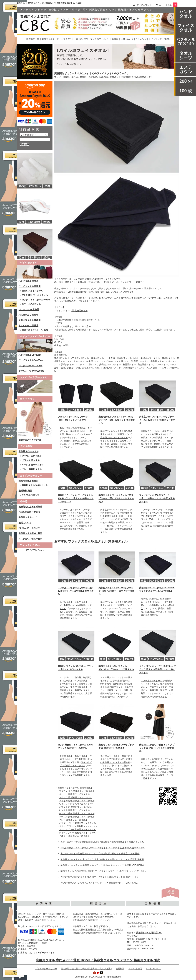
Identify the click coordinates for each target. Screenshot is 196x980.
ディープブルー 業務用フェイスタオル (78, 833)
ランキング (141, 39)
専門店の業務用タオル (142, 77)
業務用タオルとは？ (28, 517)
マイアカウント (144, 5)
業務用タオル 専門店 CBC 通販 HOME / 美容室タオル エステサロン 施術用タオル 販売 (98, 960)
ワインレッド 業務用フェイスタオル (76, 804)
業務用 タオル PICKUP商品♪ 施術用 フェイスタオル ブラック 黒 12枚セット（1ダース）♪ (103, 871)
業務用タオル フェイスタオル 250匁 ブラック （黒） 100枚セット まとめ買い (116, 498)
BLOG (167, 39)
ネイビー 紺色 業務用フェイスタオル (77, 801)
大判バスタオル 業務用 (30, 320)
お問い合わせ (127, 39)
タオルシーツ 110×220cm (31, 371)
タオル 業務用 (135, 969)
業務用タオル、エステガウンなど (102, 914)
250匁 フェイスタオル (32, 291)
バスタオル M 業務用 (29, 309)
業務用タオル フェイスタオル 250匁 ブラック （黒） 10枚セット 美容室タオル (117, 420)
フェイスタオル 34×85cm (31, 360)
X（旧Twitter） (153, 969)
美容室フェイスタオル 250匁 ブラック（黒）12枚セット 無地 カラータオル (157, 420)
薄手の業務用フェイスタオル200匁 (116, 761)
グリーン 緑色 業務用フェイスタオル (77, 813)
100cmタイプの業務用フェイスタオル (76, 764)
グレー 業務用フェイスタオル (73, 820)
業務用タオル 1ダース (162, 447)
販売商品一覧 (33, 39)
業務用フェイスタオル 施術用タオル (75, 788)
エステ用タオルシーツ (152, 681)
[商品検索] (35, 140)
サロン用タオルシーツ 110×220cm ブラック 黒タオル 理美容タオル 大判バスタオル (157, 669)
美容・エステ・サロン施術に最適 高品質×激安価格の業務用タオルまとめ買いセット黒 (102, 842)
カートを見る (165, 5)
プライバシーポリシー (46, 969)
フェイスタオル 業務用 (30, 286)
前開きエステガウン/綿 (30, 440)
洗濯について (25, 523)
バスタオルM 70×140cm (31, 366)
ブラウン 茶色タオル (32, 456)
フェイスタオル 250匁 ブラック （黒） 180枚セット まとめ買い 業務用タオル (157, 498)
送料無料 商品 (25, 491)
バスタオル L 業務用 (28, 315)
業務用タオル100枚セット (117, 516)
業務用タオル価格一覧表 (30, 533)
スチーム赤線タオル (31, 304)
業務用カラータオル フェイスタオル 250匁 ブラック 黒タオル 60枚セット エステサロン (76, 498)
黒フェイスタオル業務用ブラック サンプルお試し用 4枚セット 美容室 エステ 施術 (100, 853)
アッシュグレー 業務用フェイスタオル (78, 829)
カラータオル (70, 513)
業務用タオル (61, 358)
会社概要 (120, 969)
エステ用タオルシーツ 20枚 (35, 330)
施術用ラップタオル (164, 759)
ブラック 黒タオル (31, 460)
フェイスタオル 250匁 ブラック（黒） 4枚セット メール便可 (73, 418)
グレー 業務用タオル (32, 469)
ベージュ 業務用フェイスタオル (74, 794)
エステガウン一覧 (70, 39)
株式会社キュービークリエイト (153, 914)
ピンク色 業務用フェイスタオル (74, 810)
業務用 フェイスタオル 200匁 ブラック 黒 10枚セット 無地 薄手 (116, 746)
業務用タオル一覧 (50, 39)
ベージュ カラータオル (33, 465)
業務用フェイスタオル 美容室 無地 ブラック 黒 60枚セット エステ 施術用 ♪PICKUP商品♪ (103, 865)
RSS (27, 550)
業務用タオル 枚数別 (28, 481)
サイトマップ (155, 39)
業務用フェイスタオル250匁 (114, 437)
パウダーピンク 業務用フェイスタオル (78, 823)
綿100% (84, 39)
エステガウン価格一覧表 (30, 539)
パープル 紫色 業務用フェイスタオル (77, 817)
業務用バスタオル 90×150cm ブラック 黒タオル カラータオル (75, 668)
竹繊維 (115, 39)
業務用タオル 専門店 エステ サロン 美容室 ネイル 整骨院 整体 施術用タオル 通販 (49, 3)
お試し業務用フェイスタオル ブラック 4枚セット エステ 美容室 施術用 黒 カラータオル (103, 848)
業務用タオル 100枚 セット (35, 485)
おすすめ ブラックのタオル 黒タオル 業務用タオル (91, 541)
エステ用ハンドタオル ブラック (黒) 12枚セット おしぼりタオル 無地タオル (76, 591)
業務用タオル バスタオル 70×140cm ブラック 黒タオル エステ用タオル (157, 589)
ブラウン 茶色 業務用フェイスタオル (77, 791)
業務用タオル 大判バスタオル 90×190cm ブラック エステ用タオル (116, 668)
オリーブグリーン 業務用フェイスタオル (79, 826)
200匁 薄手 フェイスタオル (35, 295)
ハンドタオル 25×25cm (30, 355)
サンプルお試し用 (30, 495)
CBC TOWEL (96, 977)
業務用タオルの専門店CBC (149, 933)
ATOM (34, 550)
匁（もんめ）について (29, 528)
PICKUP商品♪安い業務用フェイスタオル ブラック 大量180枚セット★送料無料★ (99, 883)
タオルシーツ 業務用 (28, 325)
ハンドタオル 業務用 (28, 281)
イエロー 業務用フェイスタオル (74, 836)
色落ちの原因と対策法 (29, 512)
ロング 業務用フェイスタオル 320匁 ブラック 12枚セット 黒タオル (75, 746)
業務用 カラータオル (28, 451)
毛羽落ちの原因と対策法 (30, 507)
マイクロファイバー (100, 39)
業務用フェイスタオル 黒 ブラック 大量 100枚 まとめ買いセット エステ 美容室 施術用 (102, 859)
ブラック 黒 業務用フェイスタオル (76, 797)
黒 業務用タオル (80, 310)
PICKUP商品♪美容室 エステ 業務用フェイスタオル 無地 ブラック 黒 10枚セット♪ (99, 877)
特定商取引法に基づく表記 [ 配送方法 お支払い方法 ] (86, 969)
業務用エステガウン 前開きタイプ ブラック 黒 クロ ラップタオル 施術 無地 (157, 748)
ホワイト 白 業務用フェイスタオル (76, 807)
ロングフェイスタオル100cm (36, 300)
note (41, 550)
